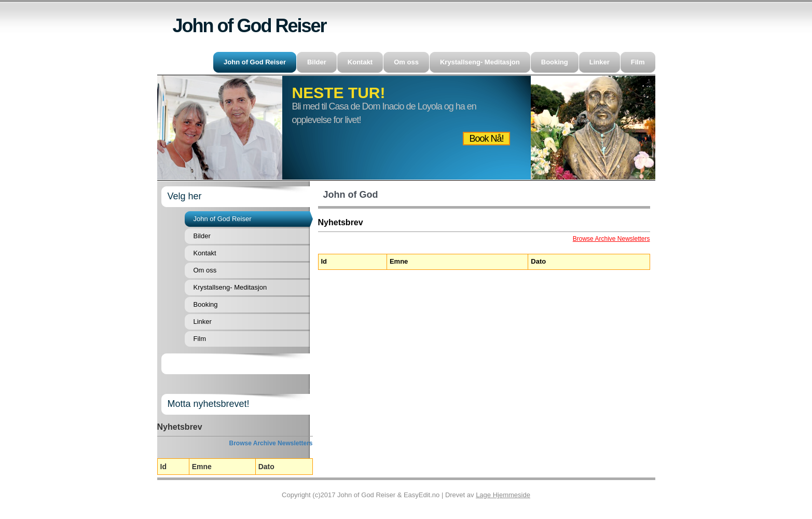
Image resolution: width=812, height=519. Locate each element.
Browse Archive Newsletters (271, 443)
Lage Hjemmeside (503, 495)
